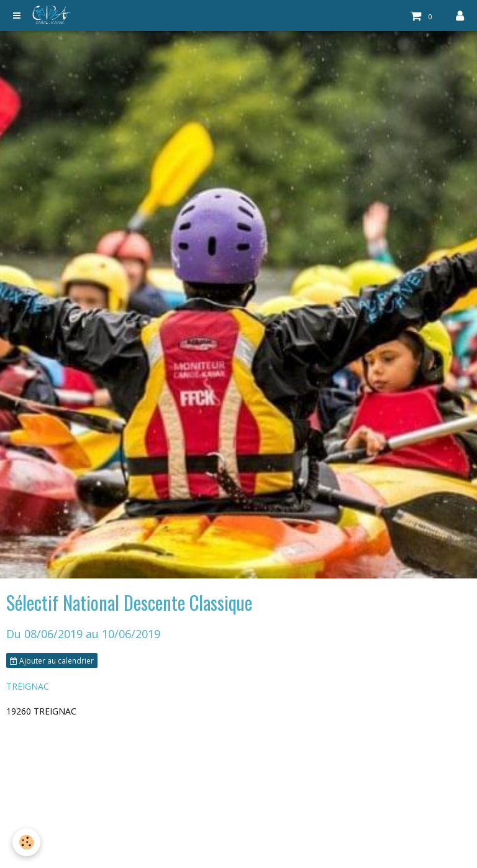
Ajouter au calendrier (52, 660)
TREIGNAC (28, 686)
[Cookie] (26, 842)
